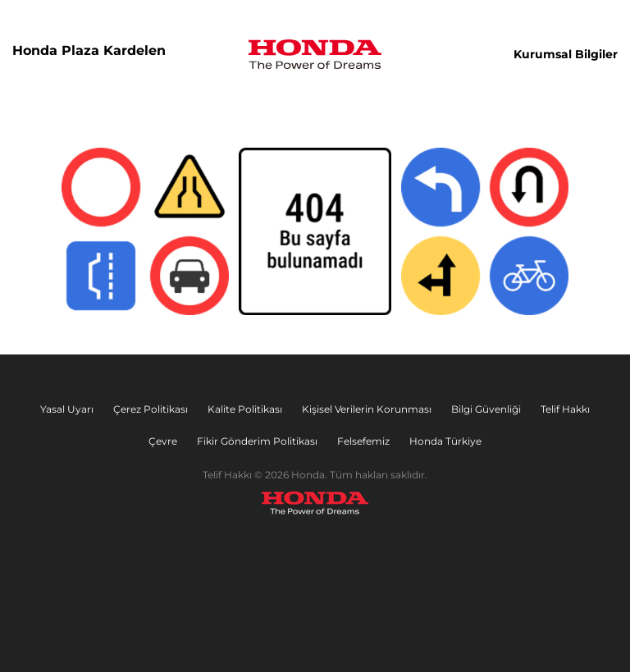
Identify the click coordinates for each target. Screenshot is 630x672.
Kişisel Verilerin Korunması (367, 409)
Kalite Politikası (245, 409)
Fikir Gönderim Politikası (257, 441)
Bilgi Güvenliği (486, 409)
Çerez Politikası (151, 409)
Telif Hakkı (565, 409)
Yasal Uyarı (67, 409)
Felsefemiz (363, 441)
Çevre (163, 441)
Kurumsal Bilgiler (566, 54)
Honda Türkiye (445, 441)
